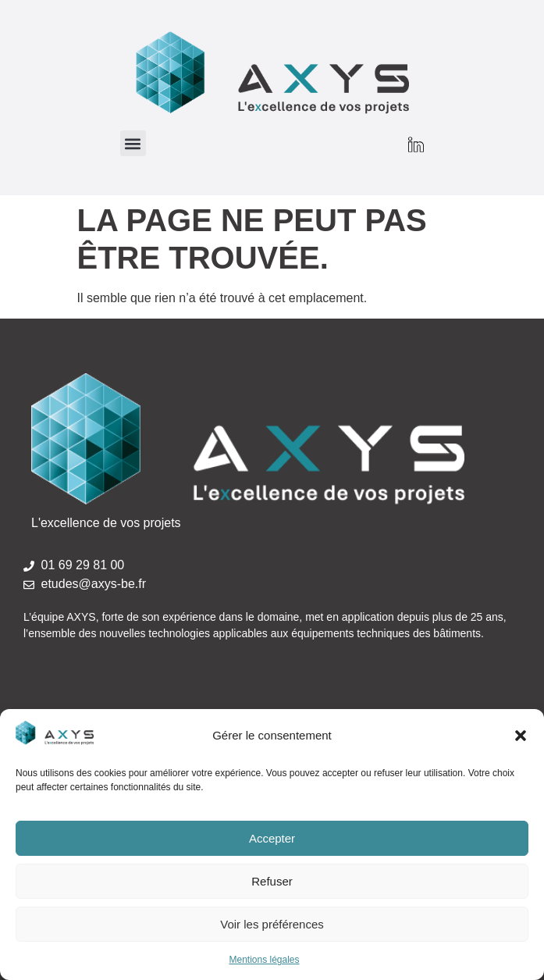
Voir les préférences (272, 924)
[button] (521, 736)
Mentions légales (264, 960)
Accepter (272, 838)
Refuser (272, 881)
